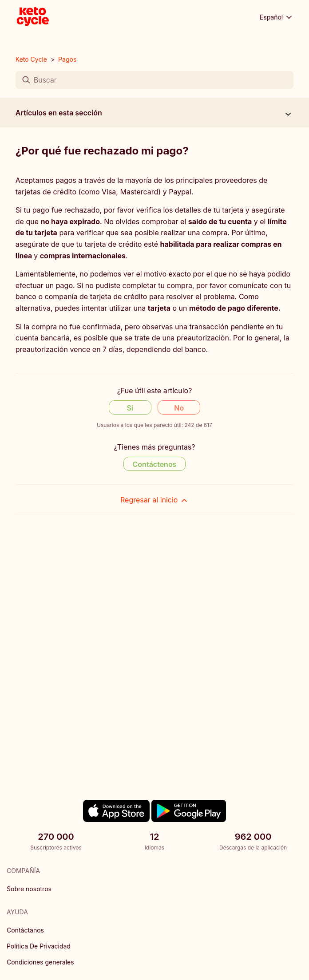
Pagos (67, 59)
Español (277, 17)
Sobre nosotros (29, 889)
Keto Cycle (31, 59)
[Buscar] (154, 80)
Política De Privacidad (39, 946)
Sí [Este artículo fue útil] (130, 408)
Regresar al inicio (154, 500)
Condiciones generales (40, 962)
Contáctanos (25, 930)
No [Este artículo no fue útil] (179, 408)
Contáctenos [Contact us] (155, 464)
